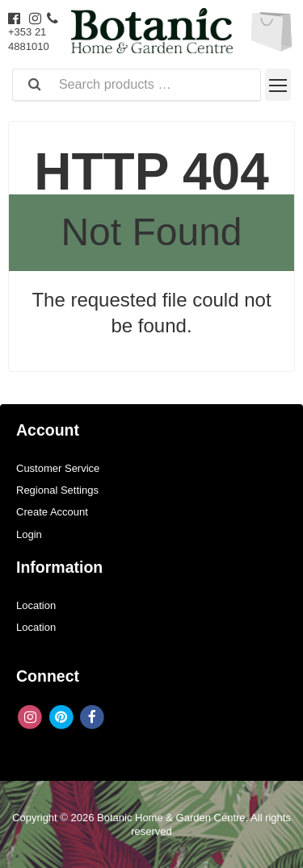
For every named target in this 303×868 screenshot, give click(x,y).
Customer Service (58, 468)
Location (36, 605)
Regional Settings (57, 490)
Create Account (52, 512)
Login (29, 534)
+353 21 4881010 (33, 33)
